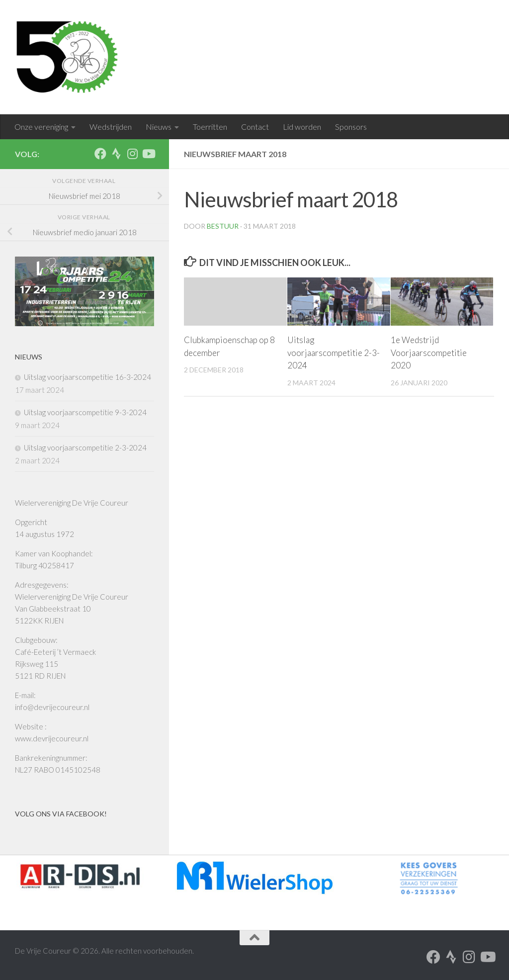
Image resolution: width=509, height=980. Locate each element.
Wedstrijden (111, 127)
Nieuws (159, 127)
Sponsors (351, 127)
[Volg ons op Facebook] (100, 154)
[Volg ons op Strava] (116, 154)
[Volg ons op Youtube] (148, 154)
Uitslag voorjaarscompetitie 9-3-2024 (85, 412)
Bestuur (223, 226)
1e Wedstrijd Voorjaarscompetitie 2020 (429, 353)
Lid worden (302, 127)
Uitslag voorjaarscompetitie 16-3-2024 (87, 377)
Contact (255, 127)
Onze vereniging (41, 127)
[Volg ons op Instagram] (132, 154)
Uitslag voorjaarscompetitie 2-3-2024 (334, 353)
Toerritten (210, 127)
